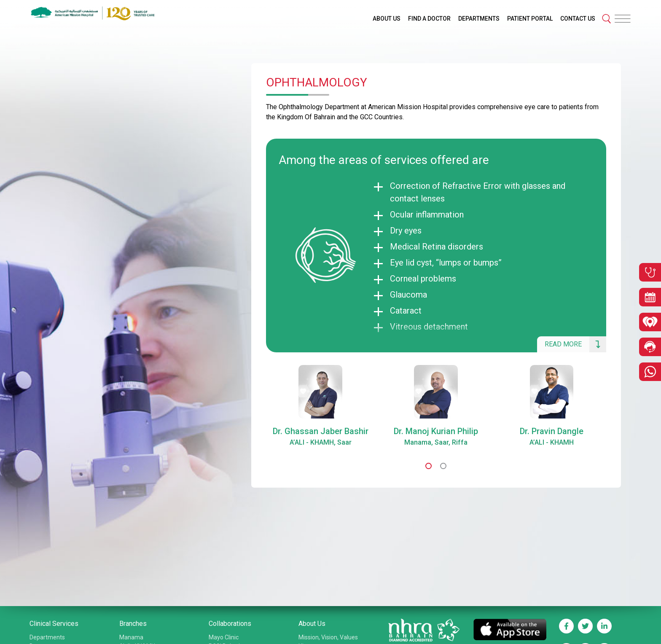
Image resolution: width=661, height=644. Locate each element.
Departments (47, 637)
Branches (133, 624)
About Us (312, 624)
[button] (429, 466)
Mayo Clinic (224, 637)
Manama (131, 637)
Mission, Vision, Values (328, 637)
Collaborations (230, 624)
